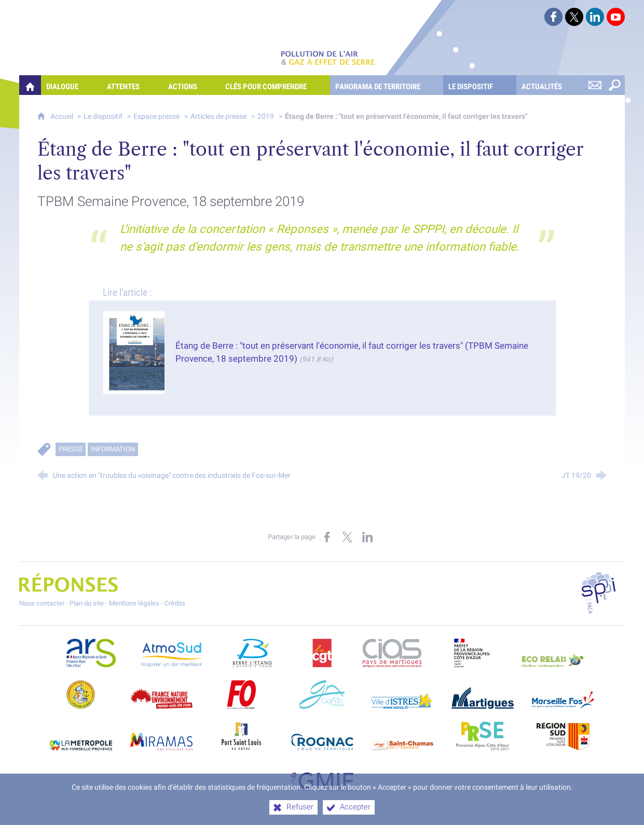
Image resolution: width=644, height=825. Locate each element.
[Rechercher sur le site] (615, 85)
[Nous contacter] (595, 85)
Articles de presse (218, 116)
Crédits (175, 603)
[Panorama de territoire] (387, 85)
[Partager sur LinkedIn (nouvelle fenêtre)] (367, 537)
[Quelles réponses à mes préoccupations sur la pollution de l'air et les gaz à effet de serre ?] (30, 85)
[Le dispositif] (480, 85)
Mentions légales (134, 603)
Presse (71, 449)
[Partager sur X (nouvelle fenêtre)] (347, 537)
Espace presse (156, 116)
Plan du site (87, 603)
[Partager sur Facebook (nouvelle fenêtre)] (327, 537)
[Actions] (192, 85)
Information (113, 449)
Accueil (63, 116)
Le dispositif (103, 116)
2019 (266, 116)
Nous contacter (42, 603)
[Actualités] (551, 85)
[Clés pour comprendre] (275, 85)
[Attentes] (132, 85)
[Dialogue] (71, 85)
